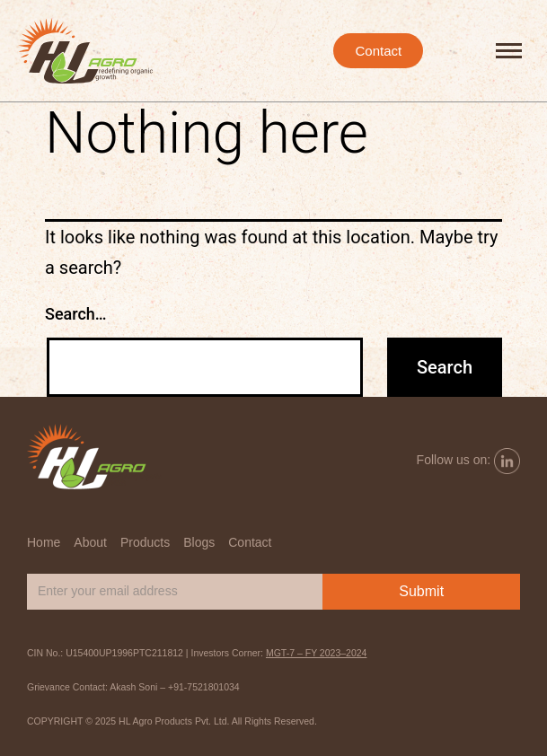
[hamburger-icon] (509, 51)
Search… (76, 314)
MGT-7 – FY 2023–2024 (316, 653)
